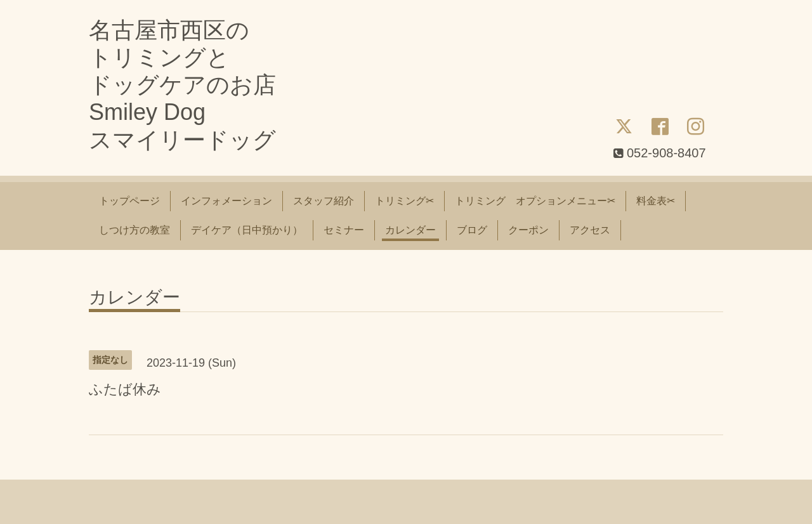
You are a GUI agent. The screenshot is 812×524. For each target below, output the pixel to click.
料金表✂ (656, 201)
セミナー (344, 230)
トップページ (129, 201)
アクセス (590, 230)
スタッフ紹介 (324, 201)
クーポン (528, 230)
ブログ (472, 230)
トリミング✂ (404, 201)
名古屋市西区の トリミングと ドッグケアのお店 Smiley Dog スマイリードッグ (182, 85)
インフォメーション (226, 201)
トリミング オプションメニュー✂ (535, 201)
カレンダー (410, 230)
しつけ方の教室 (134, 230)
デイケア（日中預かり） (247, 230)
